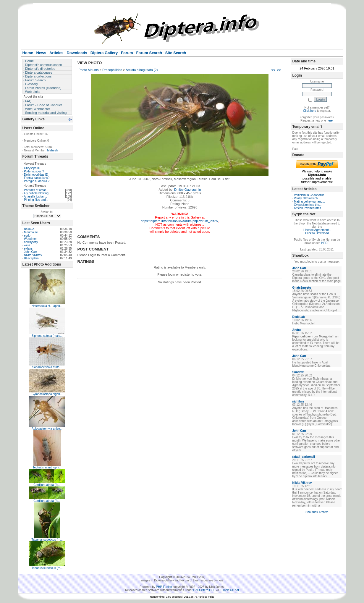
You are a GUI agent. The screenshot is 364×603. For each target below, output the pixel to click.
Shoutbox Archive (317, 512)
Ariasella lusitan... (35, 197)
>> (279, 70)
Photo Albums (89, 70)
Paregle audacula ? (37, 181)
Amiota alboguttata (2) (142, 70)
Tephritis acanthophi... (47, 467)
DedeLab (298, 317)
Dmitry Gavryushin (187, 190)
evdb (27, 236)
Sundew (298, 372)
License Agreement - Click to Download (317, 232)
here (330, 121)
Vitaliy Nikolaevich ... (308, 198)
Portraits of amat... (36, 190)
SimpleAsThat (230, 590)
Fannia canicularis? (37, 178)
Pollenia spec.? (34, 171)
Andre (296, 330)
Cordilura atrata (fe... (47, 485)
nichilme (298, 401)
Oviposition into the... (308, 205)
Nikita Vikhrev (33, 255)
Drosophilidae (112, 70)
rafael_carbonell (304, 457)
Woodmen (31, 239)
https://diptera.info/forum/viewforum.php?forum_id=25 (179, 221)
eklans (28, 249)
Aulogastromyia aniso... (47, 429)
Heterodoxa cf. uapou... (47, 306)
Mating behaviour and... (309, 202)
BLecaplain (31, 258)
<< (273, 70)
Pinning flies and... (36, 200)
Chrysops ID (32, 168)
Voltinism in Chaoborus (309, 195)
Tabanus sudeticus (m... (47, 540)
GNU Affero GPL (204, 590)
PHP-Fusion (164, 587)
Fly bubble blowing (36, 193)
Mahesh (52, 150)
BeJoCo (29, 229)
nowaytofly (31, 242)
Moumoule (31, 232)
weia (27, 245)
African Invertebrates (307, 208)
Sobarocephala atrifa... (47, 367)
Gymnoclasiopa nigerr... (47, 394)
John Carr (30, 252)
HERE (325, 243)
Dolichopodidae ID (36, 175)
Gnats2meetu (301, 288)
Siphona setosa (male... (47, 336)
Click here (310, 111)
